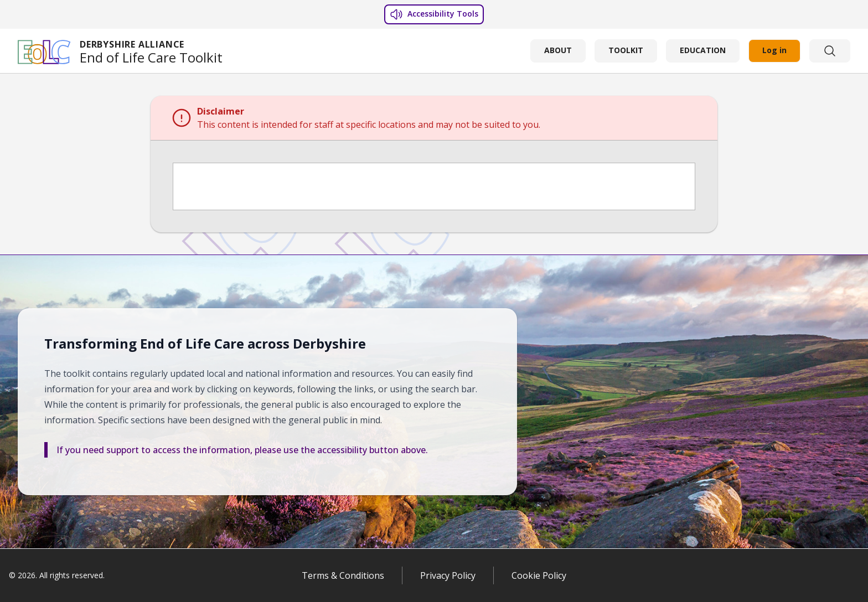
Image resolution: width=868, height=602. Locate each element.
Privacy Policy (448, 575)
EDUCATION (703, 50)
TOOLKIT (626, 50)
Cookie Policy (539, 575)
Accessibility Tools (434, 14)
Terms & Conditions (343, 575)
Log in (774, 50)
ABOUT (558, 50)
